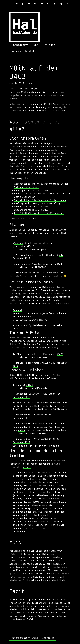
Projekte (49, 45)
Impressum (48, 638)
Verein (16, 51)
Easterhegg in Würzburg (35, 616)
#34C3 (37, 313)
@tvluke (19, 243)
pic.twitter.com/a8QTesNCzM (50, 409)
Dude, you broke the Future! (32, 190)
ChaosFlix (40, 173)
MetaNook (38, 577)
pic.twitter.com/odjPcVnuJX (30, 388)
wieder (61, 95)
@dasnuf (18, 310)
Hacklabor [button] (19, 45)
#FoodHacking (30, 424)
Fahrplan (20, 166)
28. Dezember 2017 (53, 273)
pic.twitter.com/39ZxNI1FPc (30, 320)
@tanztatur (19, 246)
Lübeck (13, 561)
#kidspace (19, 317)
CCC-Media (21, 170)
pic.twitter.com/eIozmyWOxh (30, 433)
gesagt (27, 467)
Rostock (25, 561)
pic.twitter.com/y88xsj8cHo (30, 250)
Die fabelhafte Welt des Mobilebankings (39, 213)
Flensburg (56, 557)
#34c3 (31, 246)
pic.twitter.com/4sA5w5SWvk (30, 357)
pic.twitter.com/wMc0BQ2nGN (30, 267)
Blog (35, 45)
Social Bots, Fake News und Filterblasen (40, 200)
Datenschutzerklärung (25, 638)
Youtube (38, 170)
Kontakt (31, 51)
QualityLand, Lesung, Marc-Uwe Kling (37, 203)
